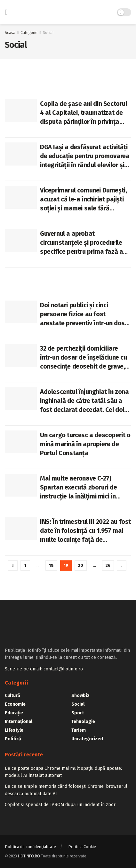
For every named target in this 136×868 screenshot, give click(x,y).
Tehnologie (83, 722)
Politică (13, 739)
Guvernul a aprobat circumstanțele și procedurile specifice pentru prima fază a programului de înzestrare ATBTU (81, 243)
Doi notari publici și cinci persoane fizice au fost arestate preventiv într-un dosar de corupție (85, 314)
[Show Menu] (6, 12)
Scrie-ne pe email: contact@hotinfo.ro (44, 669)
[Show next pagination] (122, 566)
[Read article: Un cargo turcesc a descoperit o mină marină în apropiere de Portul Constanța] (21, 442)
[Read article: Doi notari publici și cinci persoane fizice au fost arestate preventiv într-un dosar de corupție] (21, 312)
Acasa (10, 33)
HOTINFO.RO (29, 856)
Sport (78, 713)
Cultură (12, 696)
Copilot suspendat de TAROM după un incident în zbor (60, 805)
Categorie (29, 33)
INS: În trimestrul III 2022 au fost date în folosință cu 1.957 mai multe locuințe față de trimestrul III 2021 (85, 531)
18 (51, 565)
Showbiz (80, 696)
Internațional (19, 722)
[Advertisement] (68, 280)
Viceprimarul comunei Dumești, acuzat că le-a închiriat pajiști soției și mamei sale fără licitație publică (83, 200)
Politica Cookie (82, 847)
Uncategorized (87, 739)
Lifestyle (14, 730)
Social (48, 33)
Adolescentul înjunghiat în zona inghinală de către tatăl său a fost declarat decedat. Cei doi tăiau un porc (84, 401)
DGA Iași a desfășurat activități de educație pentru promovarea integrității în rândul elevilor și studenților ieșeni (85, 156)
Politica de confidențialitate (30, 847)
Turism (79, 730)
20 (81, 565)
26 (108, 565)
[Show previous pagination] (13, 566)
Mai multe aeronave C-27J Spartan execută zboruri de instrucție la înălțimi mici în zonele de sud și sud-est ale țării (80, 488)
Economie (15, 704)
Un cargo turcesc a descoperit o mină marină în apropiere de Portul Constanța (85, 444)
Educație (14, 713)
